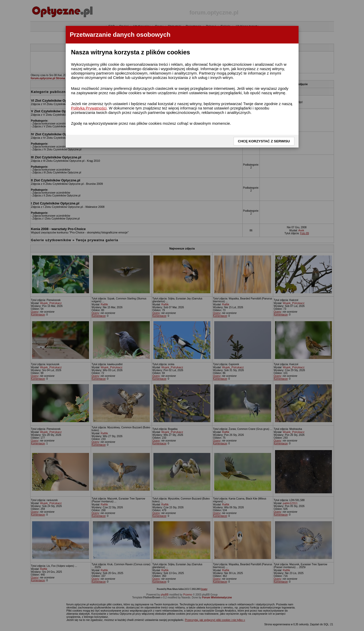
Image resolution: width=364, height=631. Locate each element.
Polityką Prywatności (89, 108)
